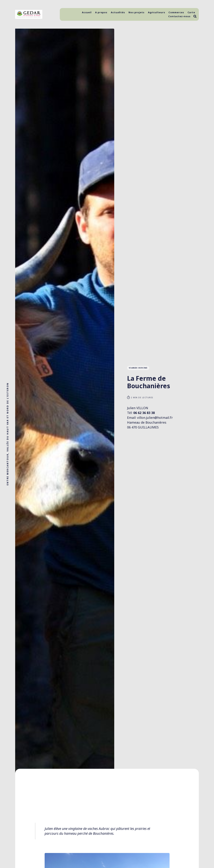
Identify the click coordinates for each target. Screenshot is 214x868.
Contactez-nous (179, 16)
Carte (191, 12)
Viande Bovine (138, 368)
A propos (101, 12)
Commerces (176, 12)
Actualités (118, 12)
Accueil (87, 12)
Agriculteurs (157, 12)
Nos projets (136, 12)
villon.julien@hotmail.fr (155, 418)
